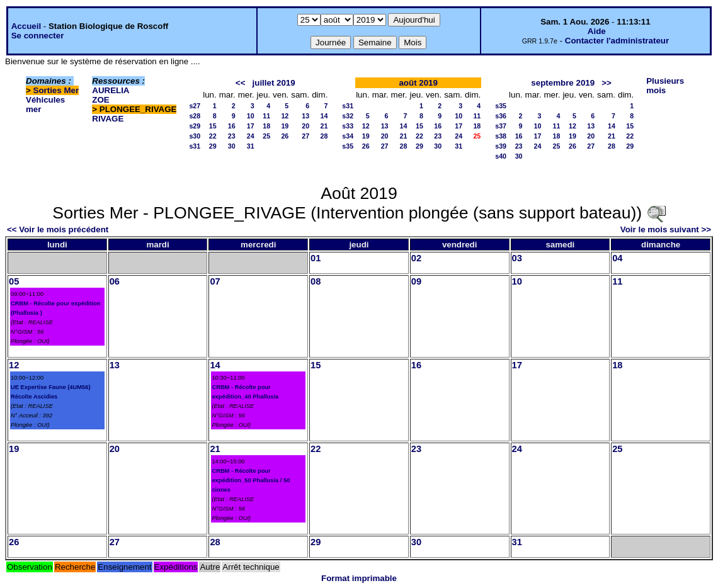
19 (285, 126)
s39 (501, 146)
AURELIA (111, 90)
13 (305, 116)
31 (251, 146)
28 (324, 136)
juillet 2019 (274, 83)
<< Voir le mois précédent (58, 229)
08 (316, 281)
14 (324, 116)
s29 (195, 126)
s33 (348, 126)
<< (241, 83)
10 (251, 116)
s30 (195, 136)
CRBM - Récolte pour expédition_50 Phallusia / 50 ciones (251, 480)
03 (517, 258)
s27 (195, 106)
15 (213, 126)
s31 (195, 146)
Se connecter (38, 36)
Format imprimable (359, 578)
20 (305, 126)
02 (416, 258)
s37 (501, 126)
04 (617, 258)
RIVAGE (108, 119)
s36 (501, 116)
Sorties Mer (56, 90)
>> (607, 83)
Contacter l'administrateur (617, 41)
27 (305, 136)
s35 (348, 146)
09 (416, 281)
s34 (348, 136)
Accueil (26, 26)
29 (213, 146)
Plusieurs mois (665, 86)
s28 (195, 116)
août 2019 (418, 83)
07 (215, 281)
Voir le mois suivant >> (666, 229)
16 (232, 126)
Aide (597, 31)
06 (115, 281)
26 (285, 136)
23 (232, 136)
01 (316, 258)
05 (14, 281)
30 (232, 146)
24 (251, 136)
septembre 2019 (563, 83)
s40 (501, 156)
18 (266, 126)
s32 (348, 116)
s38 (501, 136)
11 (266, 116)
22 (213, 136)
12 (285, 116)
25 (266, 136)
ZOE (100, 100)
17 (251, 126)
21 (324, 126)
